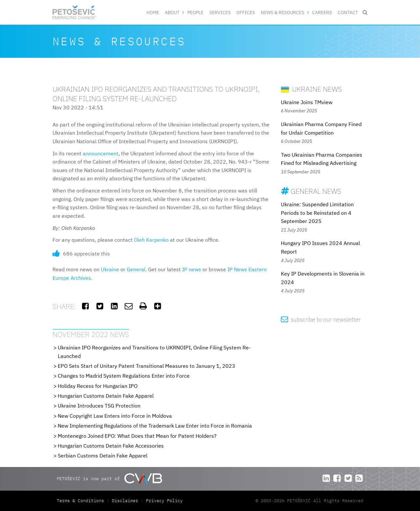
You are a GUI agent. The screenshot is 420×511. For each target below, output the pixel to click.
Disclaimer (125, 501)
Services (220, 12)
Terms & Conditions (82, 501)
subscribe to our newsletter (321, 319)
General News (311, 191)
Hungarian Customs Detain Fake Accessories (111, 446)
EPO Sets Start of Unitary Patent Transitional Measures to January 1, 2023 (147, 366)
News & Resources (283, 12)
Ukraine (110, 269)
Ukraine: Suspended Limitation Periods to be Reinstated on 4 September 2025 (317, 213)
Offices (246, 12)
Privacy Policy (164, 501)
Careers (322, 12)
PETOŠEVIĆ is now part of (109, 478)
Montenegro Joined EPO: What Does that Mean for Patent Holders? (137, 436)
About (172, 12)
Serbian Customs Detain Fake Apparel (103, 455)
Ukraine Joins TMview (307, 102)
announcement (101, 153)
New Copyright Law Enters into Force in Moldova (115, 416)
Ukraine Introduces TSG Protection (99, 406)
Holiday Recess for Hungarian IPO (98, 386)
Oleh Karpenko (151, 240)
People (195, 12)
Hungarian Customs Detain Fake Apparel (106, 396)
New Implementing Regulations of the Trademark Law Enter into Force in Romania (155, 426)
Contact (348, 12)
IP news (192, 269)
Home (153, 12)
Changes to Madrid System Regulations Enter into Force (124, 376)
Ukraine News (311, 89)
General (136, 269)
